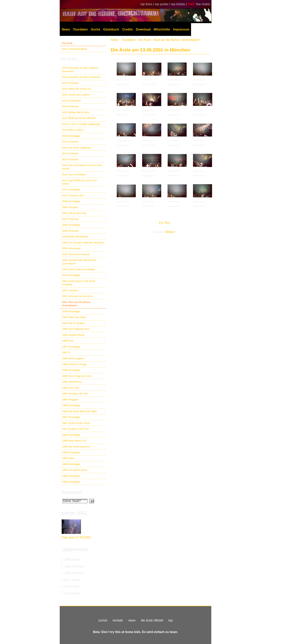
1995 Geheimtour (72, 382)
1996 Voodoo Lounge (74, 364)
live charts (203, 4)
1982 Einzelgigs (71, 482)
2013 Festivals (70, 153)
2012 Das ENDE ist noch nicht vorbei (79, 182)
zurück (103, 620)
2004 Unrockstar (71, 248)
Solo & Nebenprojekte (74, 49)
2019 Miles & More (73, 130)
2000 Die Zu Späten (73, 323)
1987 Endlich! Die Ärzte (75, 429)
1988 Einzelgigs (71, 405)
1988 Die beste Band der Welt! (79, 411)
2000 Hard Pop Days (74, 317)
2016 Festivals (70, 142)
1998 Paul (68, 341)
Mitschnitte (162, 29)
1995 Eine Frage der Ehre (77, 376)
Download (143, 29)
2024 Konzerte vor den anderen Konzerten (80, 69)
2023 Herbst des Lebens (76, 95)
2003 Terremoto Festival (76, 254)
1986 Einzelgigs (71, 435)
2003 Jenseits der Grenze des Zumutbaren (79, 262)
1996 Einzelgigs (71, 370)
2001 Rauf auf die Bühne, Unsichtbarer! (76, 304)
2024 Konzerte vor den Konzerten (81, 77)
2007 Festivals (70, 219)
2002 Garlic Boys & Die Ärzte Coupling (79, 283)
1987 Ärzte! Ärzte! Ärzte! (76, 423)
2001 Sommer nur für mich (77, 296)
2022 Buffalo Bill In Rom (76, 112)
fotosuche (72, 492)
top (171, 620)
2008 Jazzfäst (70, 207)
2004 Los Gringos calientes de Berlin (83, 243)
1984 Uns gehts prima (74, 470)
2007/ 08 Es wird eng (74, 213)
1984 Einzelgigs (71, 464)
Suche (96, 29)
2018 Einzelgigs (71, 136)
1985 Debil (68, 458)
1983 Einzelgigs (71, 476)
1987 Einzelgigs (71, 417)
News (66, 29)
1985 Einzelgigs (71, 452)
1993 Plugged (70, 400)
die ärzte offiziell (152, 620)
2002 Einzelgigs (71, 275)
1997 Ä (66, 352)
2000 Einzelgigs (71, 311)
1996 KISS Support (73, 358)
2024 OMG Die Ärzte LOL (77, 89)
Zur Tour (164, 223)
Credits (128, 29)
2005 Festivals (70, 231)
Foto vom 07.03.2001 (76, 537)
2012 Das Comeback (74, 174)
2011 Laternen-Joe (73, 195)
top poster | (163, 4)
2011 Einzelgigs (71, 189)
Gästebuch (111, 29)
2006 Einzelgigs (71, 225)
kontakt (118, 620)
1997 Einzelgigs (71, 347)
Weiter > (171, 232)
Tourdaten (80, 29)
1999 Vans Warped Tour (76, 329)
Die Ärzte (67, 43)
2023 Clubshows (71, 101)
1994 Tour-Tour (70, 388)
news (132, 620)
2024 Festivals (70, 83)
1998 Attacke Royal (73, 335)
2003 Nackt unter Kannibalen (78, 269)
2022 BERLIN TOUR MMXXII (79, 118)
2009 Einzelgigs (71, 201)
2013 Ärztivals (70, 159)
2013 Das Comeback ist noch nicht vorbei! (82, 167)
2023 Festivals (70, 106)
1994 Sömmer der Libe (75, 394)
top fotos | (148, 4)
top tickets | (179, 4)
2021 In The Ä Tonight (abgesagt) (81, 124)
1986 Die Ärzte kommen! (76, 447)
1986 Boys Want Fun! (74, 441)
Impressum (181, 29)
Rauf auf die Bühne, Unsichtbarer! (177, 40)
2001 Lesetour (70, 290)
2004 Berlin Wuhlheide (75, 237)
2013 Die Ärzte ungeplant (76, 148)
